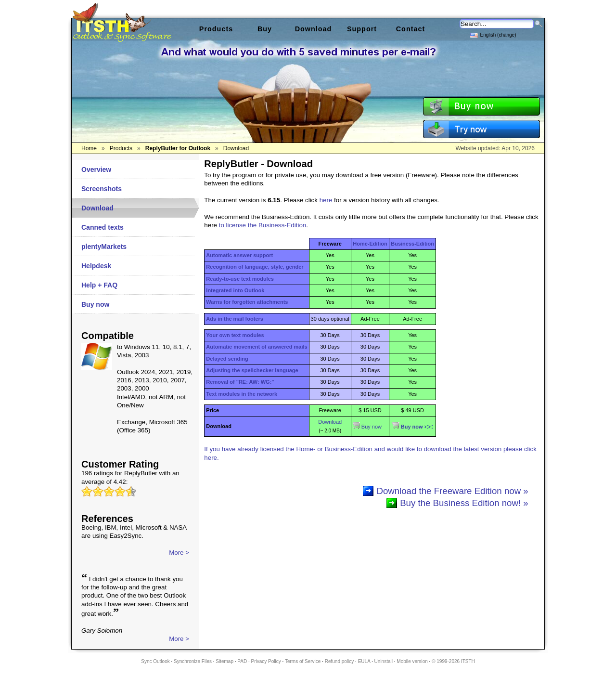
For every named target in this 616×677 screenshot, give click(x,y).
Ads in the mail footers (235, 319)
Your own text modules (235, 335)
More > (179, 553)
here (326, 200)
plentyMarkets (104, 247)
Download (97, 208)
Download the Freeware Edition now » (452, 491)
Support (362, 29)
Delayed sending (227, 359)
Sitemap (225, 661)
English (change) (493, 34)
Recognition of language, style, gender (255, 267)
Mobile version (412, 661)
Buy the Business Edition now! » (464, 503)
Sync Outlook (155, 661)
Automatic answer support (239, 255)
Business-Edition (412, 244)
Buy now (95, 304)
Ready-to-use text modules (240, 279)
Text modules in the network (242, 394)
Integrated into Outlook (235, 290)
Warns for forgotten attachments (247, 302)
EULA (364, 661)
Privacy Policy (266, 661)
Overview (96, 169)
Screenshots (102, 189)
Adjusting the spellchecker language (252, 370)
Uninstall (384, 661)
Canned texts (103, 227)
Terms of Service (303, 661)
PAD (242, 661)
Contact (411, 29)
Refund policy (340, 661)
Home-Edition (370, 244)
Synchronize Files (193, 661)
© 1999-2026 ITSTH (453, 661)
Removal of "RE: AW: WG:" (240, 382)
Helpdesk (96, 266)
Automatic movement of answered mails (257, 347)
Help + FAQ (99, 285)
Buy (265, 29)
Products (216, 29)
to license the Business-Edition (263, 225)
